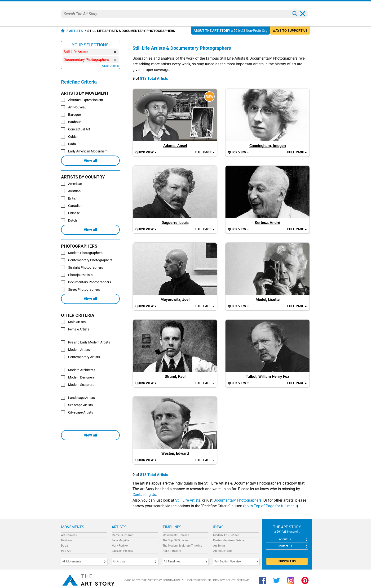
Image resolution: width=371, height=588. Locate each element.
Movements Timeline (176, 535)
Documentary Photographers (237, 500)
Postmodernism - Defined (229, 540)
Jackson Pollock (122, 551)
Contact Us (285, 546)
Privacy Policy (224, 580)
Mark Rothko (120, 546)
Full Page (205, 152)
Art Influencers (222, 551)
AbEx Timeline (172, 551)
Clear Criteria (110, 66)
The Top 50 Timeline (175, 540)
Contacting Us (144, 495)
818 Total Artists (154, 78)
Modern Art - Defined (226, 535)
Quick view (146, 152)
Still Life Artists (188, 500)
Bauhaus (67, 540)
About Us (285, 539)
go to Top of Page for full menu (271, 506)
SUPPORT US (287, 561)
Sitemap (243, 580)
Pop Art (66, 551)
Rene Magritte (120, 540)
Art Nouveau (69, 535)
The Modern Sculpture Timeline (182, 546)
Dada (64, 546)
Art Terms (219, 546)
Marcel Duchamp (123, 535)
